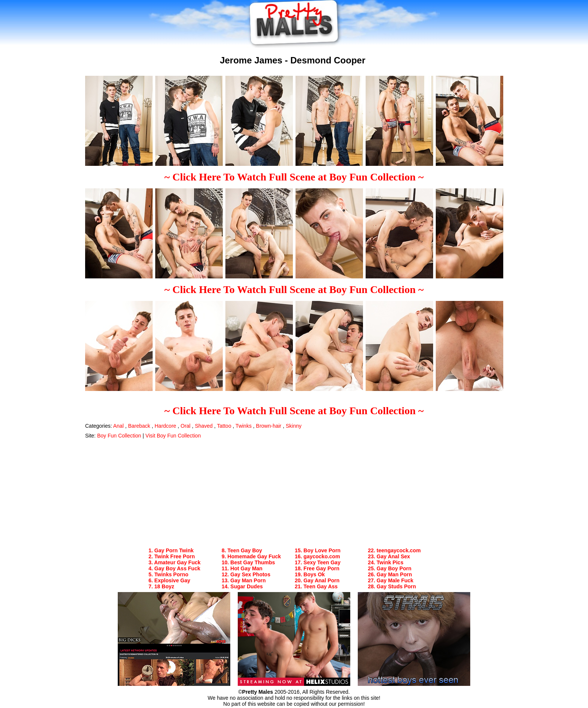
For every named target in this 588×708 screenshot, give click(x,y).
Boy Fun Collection (119, 436)
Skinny (294, 426)
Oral (186, 426)
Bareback (139, 426)
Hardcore (165, 426)
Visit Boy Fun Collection (173, 436)
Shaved (204, 426)
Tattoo (224, 426)
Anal (118, 426)
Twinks (244, 426)
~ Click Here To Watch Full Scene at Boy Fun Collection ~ (294, 177)
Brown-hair (269, 426)
